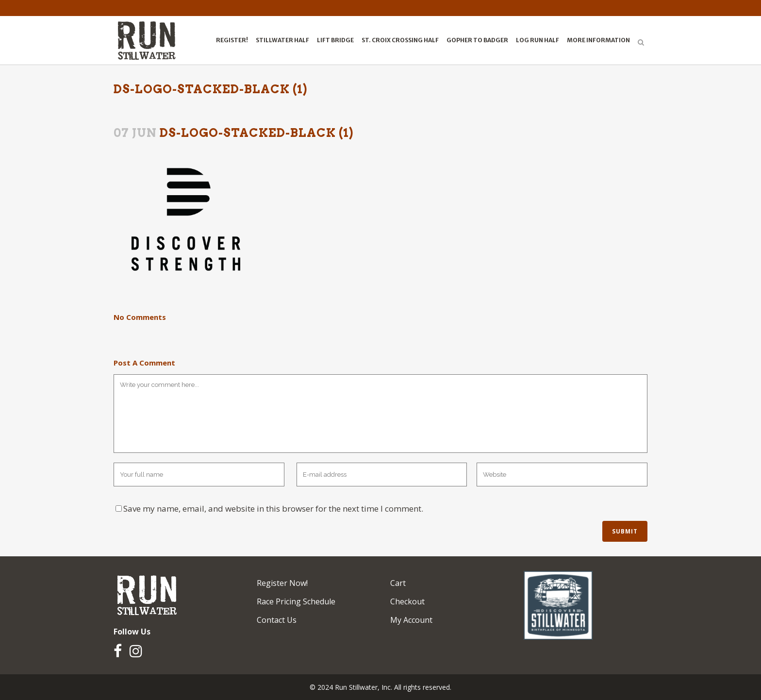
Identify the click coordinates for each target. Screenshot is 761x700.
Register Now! (282, 583)
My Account (411, 620)
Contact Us (277, 620)
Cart (398, 583)
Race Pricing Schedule (296, 601)
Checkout (407, 601)
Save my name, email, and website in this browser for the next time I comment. (273, 508)
